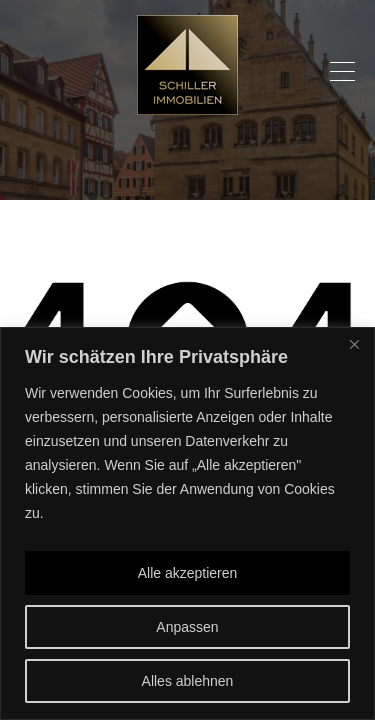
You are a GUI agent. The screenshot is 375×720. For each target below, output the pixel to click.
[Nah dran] (354, 344)
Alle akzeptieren (188, 573)
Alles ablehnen (188, 681)
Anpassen (187, 627)
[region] (187, 523)
